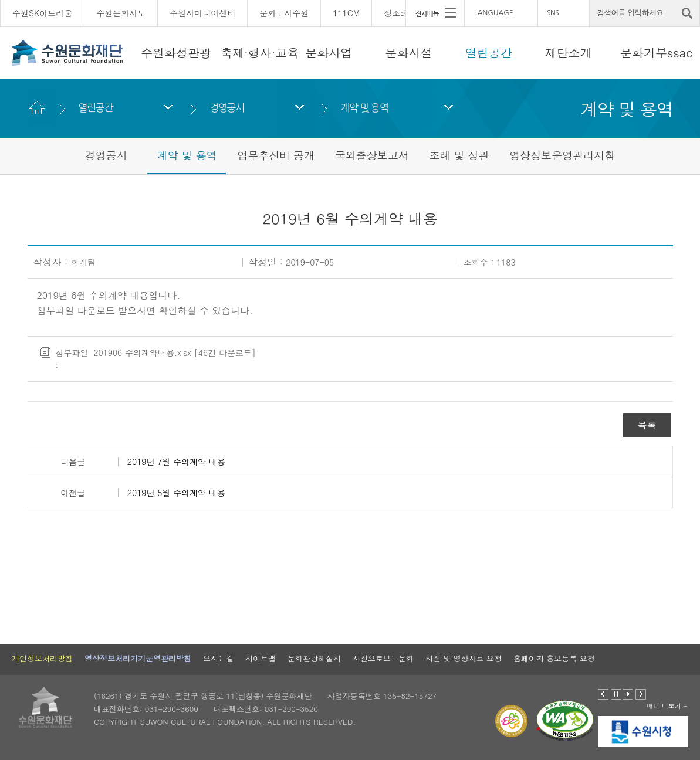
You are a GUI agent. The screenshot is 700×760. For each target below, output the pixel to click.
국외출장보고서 (372, 155)
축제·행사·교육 (260, 52)
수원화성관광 (176, 52)
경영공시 (227, 108)
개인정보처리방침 (42, 658)
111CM (346, 13)
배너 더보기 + (667, 706)
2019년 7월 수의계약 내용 (176, 462)
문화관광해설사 (314, 658)
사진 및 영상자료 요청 (464, 658)
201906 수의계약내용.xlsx (142, 352)
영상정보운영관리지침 (562, 155)
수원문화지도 (121, 13)
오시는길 (218, 658)
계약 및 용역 (365, 108)
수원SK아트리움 (42, 13)
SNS (553, 13)
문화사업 (329, 52)
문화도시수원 (284, 13)
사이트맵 (261, 658)
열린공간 (489, 52)
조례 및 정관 (459, 155)
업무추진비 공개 (276, 155)
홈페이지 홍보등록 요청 (554, 658)
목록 (647, 425)
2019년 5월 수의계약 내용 (176, 493)
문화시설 (408, 52)
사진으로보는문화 (383, 658)
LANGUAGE (494, 13)
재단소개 (569, 52)
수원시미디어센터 (202, 13)
